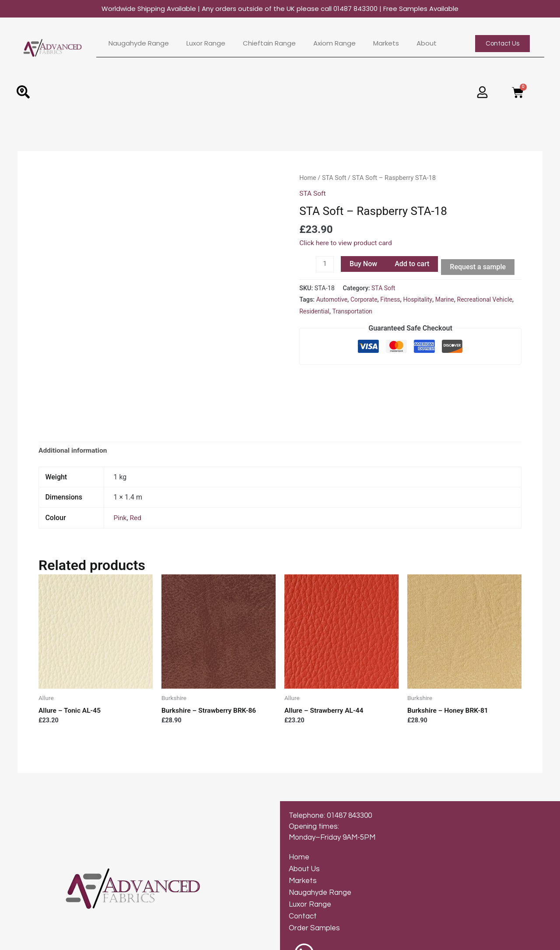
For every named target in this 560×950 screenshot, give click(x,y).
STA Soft (335, 178)
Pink (120, 469)
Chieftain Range (269, 43)
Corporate (365, 300)
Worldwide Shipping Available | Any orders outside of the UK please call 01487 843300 (280, 9)
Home (308, 178)
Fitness (392, 300)
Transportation (377, 311)
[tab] (74, 402)
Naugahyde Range (139, 43)
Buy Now (364, 263)
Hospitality (421, 300)
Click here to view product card (347, 242)
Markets (386, 43)
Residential (338, 311)
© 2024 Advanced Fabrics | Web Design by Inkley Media (92, 939)
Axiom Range (334, 43)
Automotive (332, 300)
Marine (448, 300)
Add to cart (412, 263)
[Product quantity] (325, 264)
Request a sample (479, 266)
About (427, 43)
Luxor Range (206, 43)
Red (136, 469)
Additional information (74, 402)
